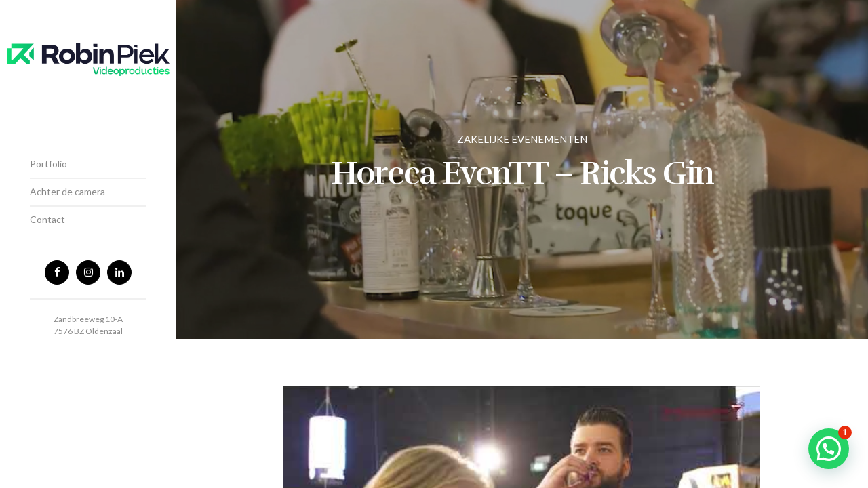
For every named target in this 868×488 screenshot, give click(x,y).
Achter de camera (67, 191)
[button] (829, 449)
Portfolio (48, 164)
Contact (47, 219)
